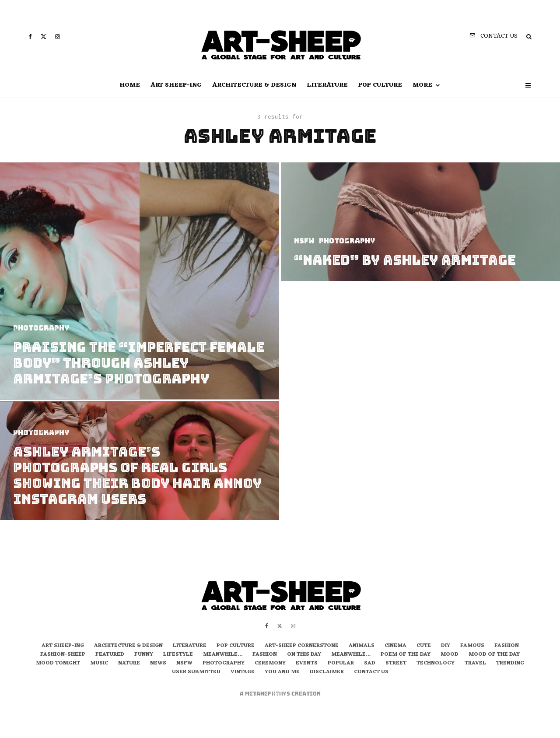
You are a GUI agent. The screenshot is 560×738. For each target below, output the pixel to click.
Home (130, 85)
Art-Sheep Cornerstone (302, 646)
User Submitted (196, 672)
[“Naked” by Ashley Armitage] (420, 222)
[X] (44, 37)
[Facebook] (30, 37)
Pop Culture (380, 85)
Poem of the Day (406, 655)
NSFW (184, 664)
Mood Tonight (58, 664)
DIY (446, 646)
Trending (510, 664)
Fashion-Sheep (63, 655)
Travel (475, 664)
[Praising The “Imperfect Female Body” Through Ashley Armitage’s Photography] (140, 281)
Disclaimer (327, 672)
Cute (424, 646)
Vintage (243, 672)
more (422, 85)
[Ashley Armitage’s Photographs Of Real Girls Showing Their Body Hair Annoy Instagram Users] (140, 465)
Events (307, 664)
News (158, 664)
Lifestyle (178, 655)
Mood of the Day (494, 655)
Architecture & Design (254, 85)
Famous (472, 646)
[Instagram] (58, 37)
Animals (362, 646)
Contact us (371, 672)
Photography (224, 664)
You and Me (282, 672)
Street (396, 664)
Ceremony (270, 664)
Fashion (507, 646)
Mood (450, 655)
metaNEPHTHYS (268, 694)
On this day (304, 655)
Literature (327, 85)
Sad (370, 664)
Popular (341, 664)
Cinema (395, 646)
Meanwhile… (223, 655)
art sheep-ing (176, 85)
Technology (436, 664)
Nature (129, 664)
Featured (110, 655)
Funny (144, 655)
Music (99, 664)
